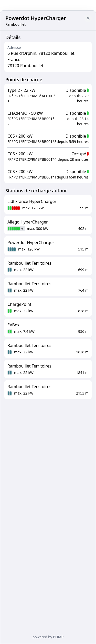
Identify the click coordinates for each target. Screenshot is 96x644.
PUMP (58, 637)
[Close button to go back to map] (88, 18)
